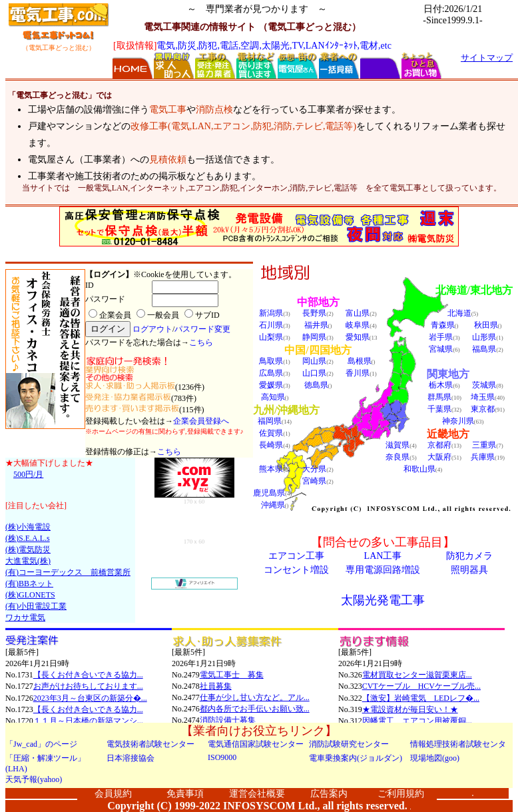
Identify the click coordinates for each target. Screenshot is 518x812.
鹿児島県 (269, 493)
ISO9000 (222, 757)
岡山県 (314, 361)
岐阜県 (358, 325)
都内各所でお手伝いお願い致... (255, 709)
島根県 (360, 361)
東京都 (483, 409)
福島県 (484, 349)
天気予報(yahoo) (34, 779)
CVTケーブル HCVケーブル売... (421, 686)
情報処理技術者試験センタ (458, 744)
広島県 (271, 373)
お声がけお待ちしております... (88, 686)
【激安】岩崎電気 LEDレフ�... (421, 698)
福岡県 (270, 421)
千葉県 (439, 409)
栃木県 (441, 385)
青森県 (443, 325)
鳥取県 (271, 361)
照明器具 (469, 570)
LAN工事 (383, 556)
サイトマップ (487, 58)
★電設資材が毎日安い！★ (410, 709)
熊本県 (271, 469)
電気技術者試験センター (150, 744)
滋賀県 (397, 445)
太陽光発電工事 (383, 600)
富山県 (358, 313)
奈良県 (397, 457)
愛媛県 (271, 385)
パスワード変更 (202, 329)
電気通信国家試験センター (256, 744)
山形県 (484, 337)
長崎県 (271, 445)
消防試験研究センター (349, 744)
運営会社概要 (257, 794)
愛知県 (358, 337)
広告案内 (329, 794)
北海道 (459, 313)
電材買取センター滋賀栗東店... (417, 675)
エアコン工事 (296, 556)
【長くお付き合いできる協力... (88, 675)
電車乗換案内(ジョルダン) (356, 758)
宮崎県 (314, 481)
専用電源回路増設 (383, 570)
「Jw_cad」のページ (41, 744)
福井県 (316, 325)
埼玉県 (483, 397)
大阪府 (439, 457)
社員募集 (216, 686)
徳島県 (316, 385)
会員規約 (113, 794)
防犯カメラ (469, 556)
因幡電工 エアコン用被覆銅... (417, 721)
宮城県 (441, 349)
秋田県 (486, 325)
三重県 (484, 445)
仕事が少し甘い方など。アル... (255, 697)
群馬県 (439, 397)
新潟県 (271, 313)
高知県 (273, 397)
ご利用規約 (401, 794)
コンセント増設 (296, 570)
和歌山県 (419, 469)
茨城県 (484, 385)
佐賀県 (271, 433)
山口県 (314, 373)
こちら (201, 342)
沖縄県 (273, 505)
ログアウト (152, 329)
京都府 (439, 445)
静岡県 (314, 337)
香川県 (358, 373)
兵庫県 (483, 457)
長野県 (314, 313)
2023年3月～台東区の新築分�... (90, 698)
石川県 (271, 325)
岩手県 (441, 337)
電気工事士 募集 (232, 675)
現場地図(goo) (435, 758)
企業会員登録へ (201, 421)
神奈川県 (458, 421)
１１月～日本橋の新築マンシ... (88, 721)
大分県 (314, 469)
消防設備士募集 (228, 720)
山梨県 (271, 337)
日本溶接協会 (130, 758)
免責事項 (185, 794)
